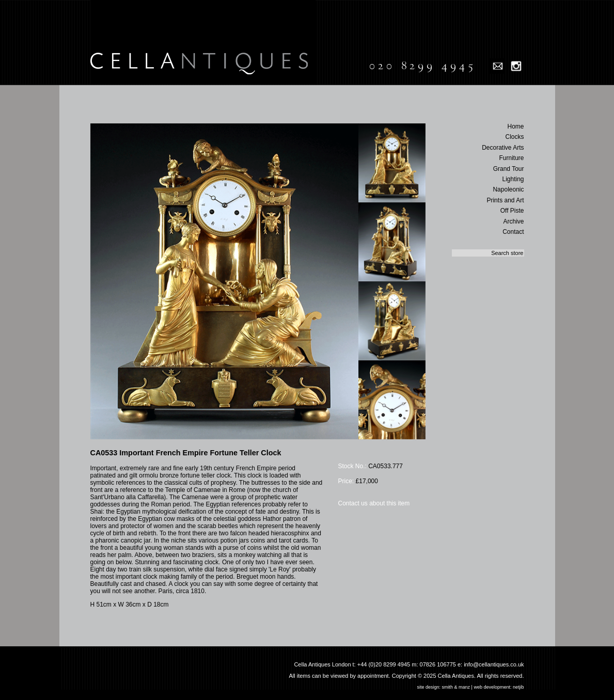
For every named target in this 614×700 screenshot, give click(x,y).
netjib (518, 687)
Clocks (514, 137)
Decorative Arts (503, 148)
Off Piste (512, 211)
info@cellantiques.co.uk (494, 664)
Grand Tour (509, 169)
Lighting (513, 179)
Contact (513, 232)
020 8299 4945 (423, 66)
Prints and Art (505, 200)
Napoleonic (508, 189)
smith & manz (456, 687)
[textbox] (488, 253)
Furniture (511, 158)
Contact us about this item (374, 503)
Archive (513, 221)
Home (515, 126)
